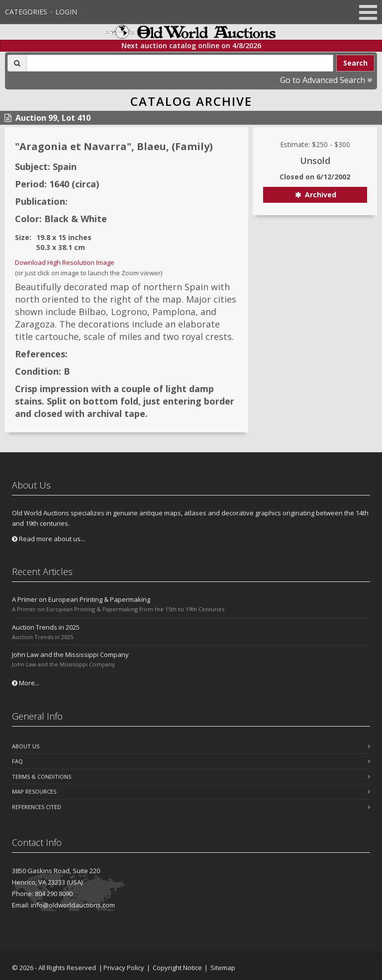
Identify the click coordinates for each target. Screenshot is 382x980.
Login (66, 12)
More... (26, 683)
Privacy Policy (124, 968)
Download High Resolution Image (65, 262)
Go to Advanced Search (326, 80)
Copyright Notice (177, 968)
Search (355, 63)
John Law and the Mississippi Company (70, 654)
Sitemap (223, 968)
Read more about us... (48, 539)
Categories (26, 12)
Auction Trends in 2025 (46, 627)
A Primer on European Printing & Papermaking (81, 599)
